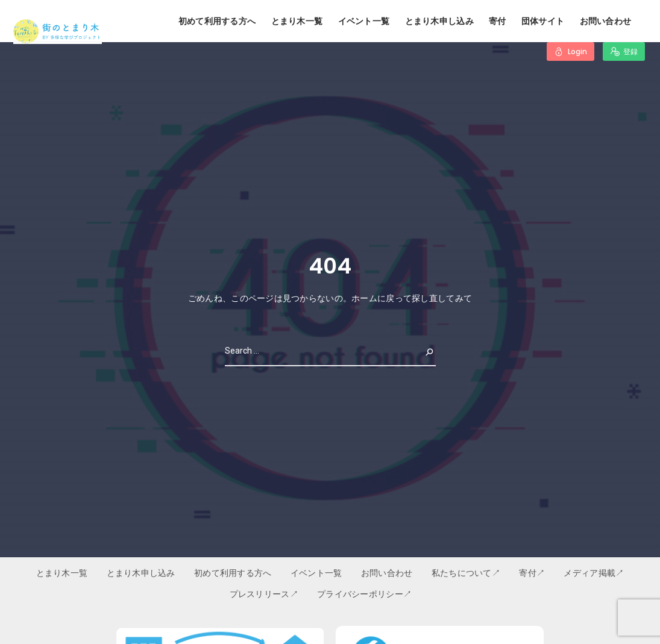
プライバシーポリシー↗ (364, 594)
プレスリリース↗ (264, 594)
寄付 (498, 21)
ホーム (364, 298)
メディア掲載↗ (594, 573)
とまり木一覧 (297, 21)
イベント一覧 (364, 21)
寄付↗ (532, 573)
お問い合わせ (606, 21)
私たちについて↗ (466, 573)
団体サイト (543, 21)
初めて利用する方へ (217, 21)
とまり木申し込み (439, 21)
